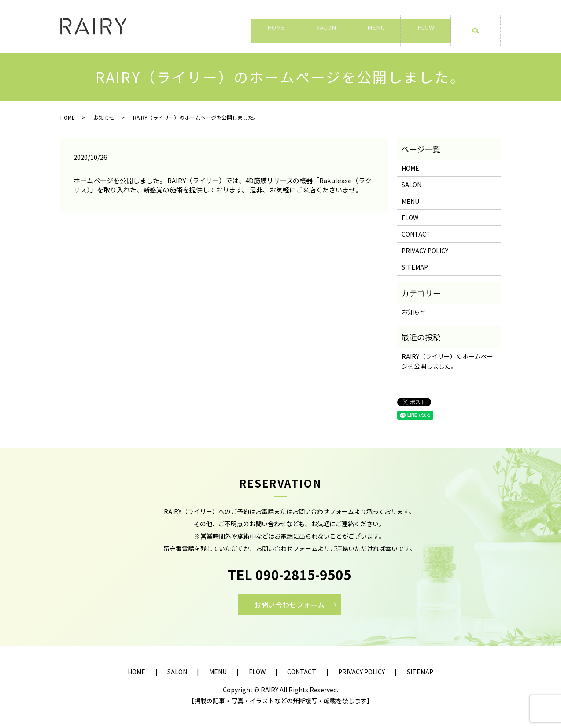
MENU (376, 27)
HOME (276, 27)
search (481, 31)
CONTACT (416, 234)
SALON (326, 27)
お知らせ (104, 117)
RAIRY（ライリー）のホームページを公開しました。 (447, 361)
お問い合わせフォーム (289, 605)
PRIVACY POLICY (425, 251)
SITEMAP (415, 267)
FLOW (426, 27)
